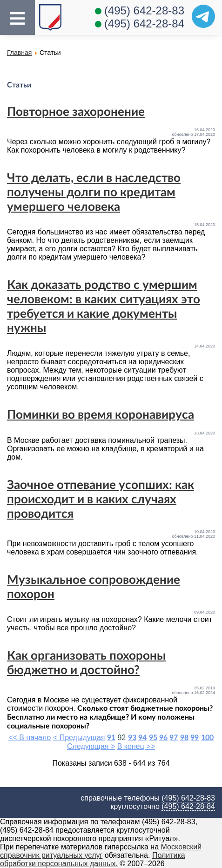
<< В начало (30, 738)
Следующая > (91, 746)
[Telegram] (203, 16)
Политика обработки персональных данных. (93, 859)
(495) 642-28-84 (144, 23)
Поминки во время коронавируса (101, 415)
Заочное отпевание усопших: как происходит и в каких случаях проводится (101, 500)
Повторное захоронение (76, 112)
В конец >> (136, 746)
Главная (19, 53)
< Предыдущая (79, 738)
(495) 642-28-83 (144, 10)
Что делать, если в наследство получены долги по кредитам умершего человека (94, 193)
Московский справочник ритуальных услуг (101, 851)
